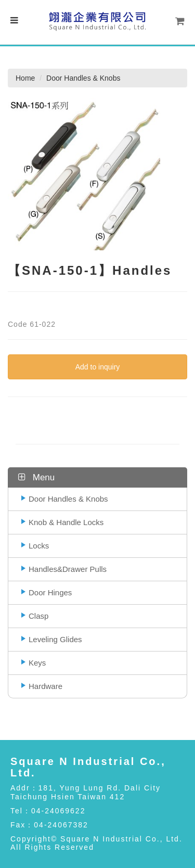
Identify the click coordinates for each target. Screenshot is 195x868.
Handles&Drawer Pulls (68, 569)
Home (25, 78)
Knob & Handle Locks (66, 522)
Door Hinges (50, 592)
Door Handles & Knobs (68, 499)
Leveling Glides (55, 639)
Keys (37, 663)
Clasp (38, 616)
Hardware (45, 686)
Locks (39, 546)
